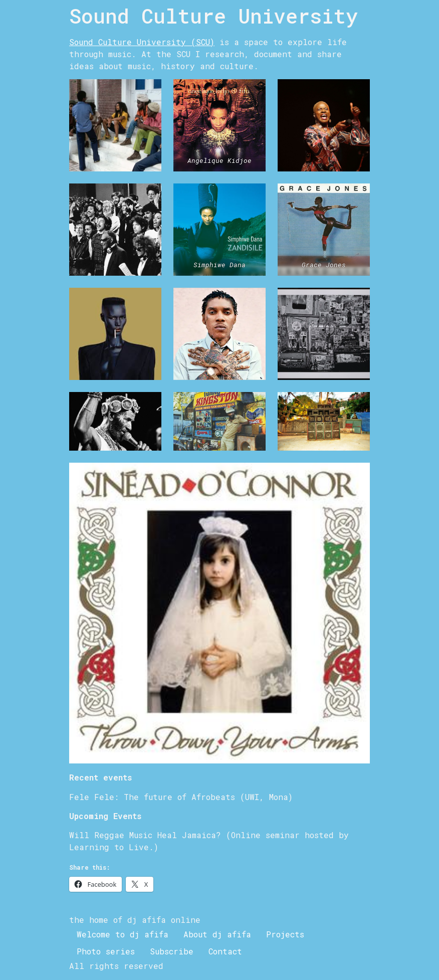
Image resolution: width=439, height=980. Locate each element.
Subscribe (172, 951)
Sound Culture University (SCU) (142, 42)
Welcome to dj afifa (123, 934)
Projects (285, 934)
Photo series (106, 951)
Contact (225, 951)
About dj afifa (217, 934)
